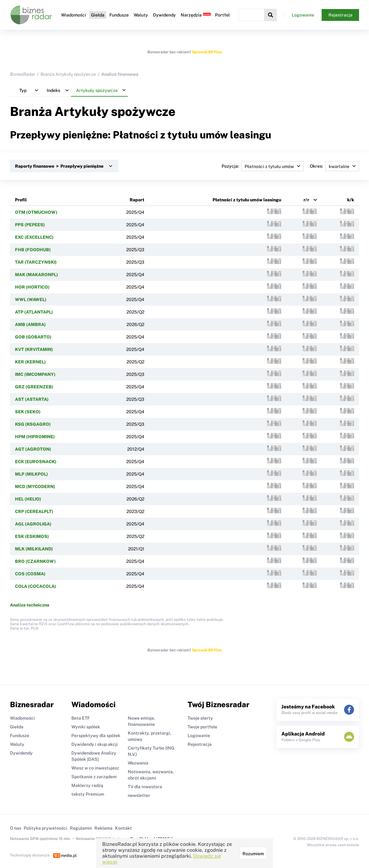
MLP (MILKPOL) (31, 474)
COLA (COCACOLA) (36, 586)
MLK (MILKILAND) (34, 549)
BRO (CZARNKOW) (35, 561)
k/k (351, 200)
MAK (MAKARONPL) (36, 275)
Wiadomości (74, 15)
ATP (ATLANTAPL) (34, 312)
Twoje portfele (202, 727)
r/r (306, 200)
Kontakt (123, 828)
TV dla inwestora (145, 787)
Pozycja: (263, 166)
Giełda (98, 15)
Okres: (334, 166)
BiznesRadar (23, 74)
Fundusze (119, 15)
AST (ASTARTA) (32, 399)
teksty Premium (88, 794)
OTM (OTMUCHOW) (36, 212)
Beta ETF (81, 718)
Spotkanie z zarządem (94, 777)
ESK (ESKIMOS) (32, 536)
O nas (16, 828)
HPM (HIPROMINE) (35, 437)
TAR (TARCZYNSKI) (36, 262)
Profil (21, 200)
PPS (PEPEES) (30, 225)
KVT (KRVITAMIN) (34, 349)
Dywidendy (164, 15)
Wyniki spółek (86, 727)
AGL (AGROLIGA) (33, 524)
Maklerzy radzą (87, 785)
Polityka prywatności (46, 828)
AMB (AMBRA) (30, 324)
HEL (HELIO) (28, 499)
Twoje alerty (200, 718)
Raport (137, 200)
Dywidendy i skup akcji (95, 744)
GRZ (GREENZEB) (34, 387)
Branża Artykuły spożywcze (68, 74)
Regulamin (81, 828)
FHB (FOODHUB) (33, 250)
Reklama (103, 828)
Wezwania (138, 763)
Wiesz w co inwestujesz (95, 768)
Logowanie (303, 15)
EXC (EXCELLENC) (34, 237)
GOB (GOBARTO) (33, 337)
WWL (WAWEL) (31, 300)
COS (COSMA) (30, 574)
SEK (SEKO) (28, 412)
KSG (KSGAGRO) (33, 424)
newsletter (139, 795)
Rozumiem (253, 854)
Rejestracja (340, 15)
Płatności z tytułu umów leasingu (247, 200)
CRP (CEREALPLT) (34, 511)
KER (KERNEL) (30, 362)
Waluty (141, 15)
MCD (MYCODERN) (35, 487)
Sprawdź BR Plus (207, 52)
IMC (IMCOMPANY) (35, 374)
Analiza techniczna (30, 605)
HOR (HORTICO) (32, 287)
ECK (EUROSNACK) (36, 462)
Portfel (222, 15)
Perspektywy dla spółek (96, 736)
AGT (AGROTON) (33, 449)
